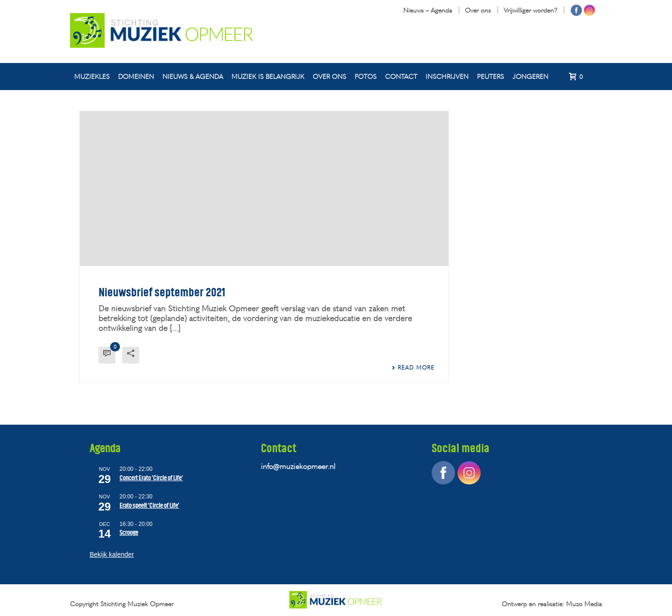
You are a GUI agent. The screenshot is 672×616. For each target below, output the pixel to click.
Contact (401, 76)
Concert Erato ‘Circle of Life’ (151, 478)
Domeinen (136, 76)
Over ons (329, 76)
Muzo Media (584, 603)
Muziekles (92, 76)
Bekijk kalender (112, 554)
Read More (413, 368)
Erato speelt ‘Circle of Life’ (149, 506)
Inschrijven (447, 76)
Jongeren (530, 76)
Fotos (366, 76)
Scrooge (129, 533)
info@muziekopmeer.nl (298, 466)
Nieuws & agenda (193, 76)
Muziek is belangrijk (268, 76)
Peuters (490, 76)
